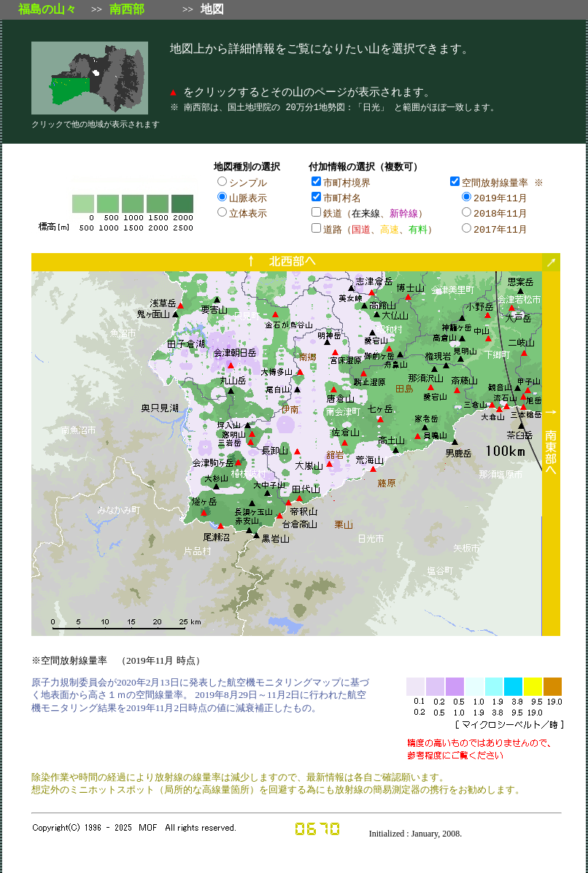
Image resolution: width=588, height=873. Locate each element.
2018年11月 (500, 212)
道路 (333, 227)
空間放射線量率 (495, 182)
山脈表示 (248, 197)
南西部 (127, 9)
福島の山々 (47, 9)
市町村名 (342, 197)
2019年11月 (500, 197)
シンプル (248, 182)
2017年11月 (500, 227)
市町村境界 (347, 182)
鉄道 (333, 212)
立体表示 (248, 212)
